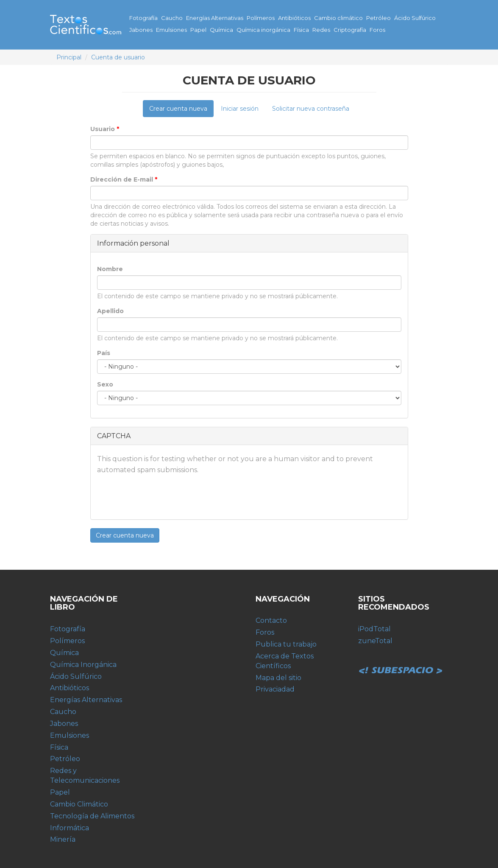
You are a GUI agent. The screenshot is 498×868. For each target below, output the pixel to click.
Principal (69, 57)
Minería (63, 839)
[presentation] (161, 496)
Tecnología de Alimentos (92, 816)
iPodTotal (374, 629)
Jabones (141, 30)
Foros (377, 30)
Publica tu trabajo (286, 644)
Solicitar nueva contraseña (311, 109)
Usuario (105, 129)
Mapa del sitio (278, 678)
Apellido (110, 311)
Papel (198, 30)
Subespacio (401, 661)
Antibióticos (294, 18)
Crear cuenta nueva (181, 111)
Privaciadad (275, 689)
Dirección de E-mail (124, 179)
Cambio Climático (79, 804)
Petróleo (378, 18)
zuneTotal (375, 641)
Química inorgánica (263, 30)
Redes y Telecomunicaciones (85, 776)
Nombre (110, 269)
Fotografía (143, 18)
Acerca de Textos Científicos (285, 661)
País (104, 353)
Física (301, 30)
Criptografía (350, 30)
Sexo (105, 384)
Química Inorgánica (83, 665)
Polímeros (261, 18)
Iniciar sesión (240, 109)
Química (221, 30)
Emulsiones (171, 30)
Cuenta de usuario (118, 57)
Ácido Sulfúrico (415, 18)
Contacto (271, 620)
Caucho (172, 18)
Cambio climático (338, 18)
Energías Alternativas (215, 18)
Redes (321, 30)
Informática (70, 828)
